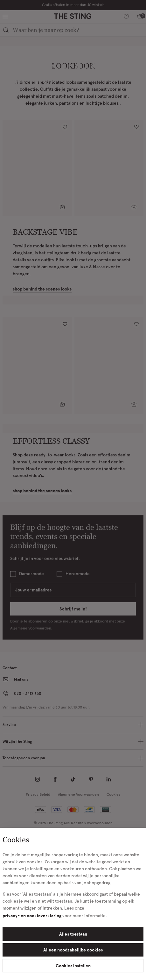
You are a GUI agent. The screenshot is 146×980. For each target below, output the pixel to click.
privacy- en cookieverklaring (32, 915)
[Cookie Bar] (73, 490)
